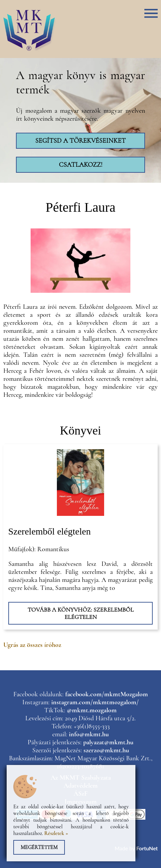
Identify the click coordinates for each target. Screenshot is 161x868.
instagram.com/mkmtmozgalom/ (95, 702)
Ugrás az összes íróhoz (32, 645)
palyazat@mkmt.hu (108, 742)
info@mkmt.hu (89, 734)
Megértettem (39, 847)
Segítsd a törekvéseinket (80, 141)
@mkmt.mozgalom (92, 710)
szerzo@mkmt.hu (106, 750)
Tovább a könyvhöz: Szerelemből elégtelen (81, 613)
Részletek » (56, 833)
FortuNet (147, 848)
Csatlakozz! (81, 165)
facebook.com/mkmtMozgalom (107, 694)
